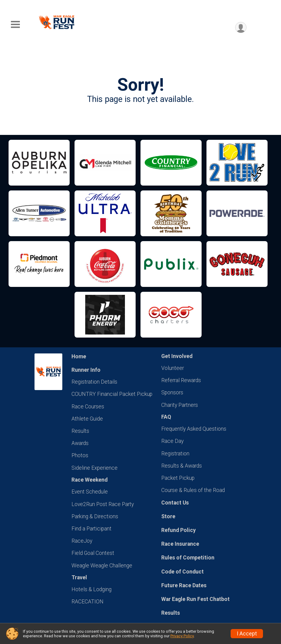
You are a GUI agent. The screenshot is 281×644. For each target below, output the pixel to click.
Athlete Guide (87, 419)
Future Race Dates (184, 585)
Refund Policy (179, 530)
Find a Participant (91, 529)
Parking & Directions (95, 516)
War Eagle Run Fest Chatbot (195, 599)
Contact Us (175, 503)
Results (80, 431)
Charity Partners (180, 405)
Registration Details (94, 382)
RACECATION (88, 602)
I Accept (247, 634)
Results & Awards (182, 466)
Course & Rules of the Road (193, 490)
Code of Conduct (182, 572)
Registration (175, 454)
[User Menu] (241, 28)
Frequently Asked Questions (194, 429)
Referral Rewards (181, 380)
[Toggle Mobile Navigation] (15, 25)
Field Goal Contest (93, 553)
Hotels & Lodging (91, 589)
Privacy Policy (182, 636)
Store (168, 516)
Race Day (172, 441)
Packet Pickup (178, 478)
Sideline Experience (95, 468)
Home (79, 356)
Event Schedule (90, 492)
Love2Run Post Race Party (103, 504)
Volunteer (173, 368)
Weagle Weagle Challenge (102, 566)
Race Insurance (180, 544)
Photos (80, 455)
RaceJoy (82, 541)
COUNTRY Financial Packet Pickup (112, 394)
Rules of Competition (188, 558)
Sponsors (172, 393)
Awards (80, 443)
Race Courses (88, 407)
